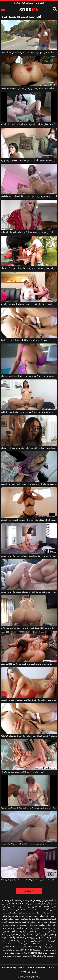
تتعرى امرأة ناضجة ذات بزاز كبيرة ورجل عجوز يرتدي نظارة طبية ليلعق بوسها (29, 808)
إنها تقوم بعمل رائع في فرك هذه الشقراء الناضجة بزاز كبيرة (28, 304)
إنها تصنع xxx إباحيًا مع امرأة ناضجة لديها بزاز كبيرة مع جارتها (28, 664)
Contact (32, 972)
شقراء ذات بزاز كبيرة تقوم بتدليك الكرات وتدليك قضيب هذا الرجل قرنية (29, 592)
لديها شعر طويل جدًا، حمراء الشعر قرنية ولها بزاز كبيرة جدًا (28, 880)
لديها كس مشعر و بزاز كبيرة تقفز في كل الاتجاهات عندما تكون (29, 196)
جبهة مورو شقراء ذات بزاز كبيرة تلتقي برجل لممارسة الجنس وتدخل (29, 376)
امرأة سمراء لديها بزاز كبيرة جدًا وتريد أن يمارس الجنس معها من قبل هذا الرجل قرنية (29, 556)
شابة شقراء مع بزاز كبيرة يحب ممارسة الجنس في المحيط (27, 52)
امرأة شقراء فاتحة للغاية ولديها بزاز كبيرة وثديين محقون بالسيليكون (29, 88)
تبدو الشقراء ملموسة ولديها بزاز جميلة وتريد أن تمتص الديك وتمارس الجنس (29, 484)
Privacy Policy (9, 968)
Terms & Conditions (36, 968)
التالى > (29, 891)
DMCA (21, 968)
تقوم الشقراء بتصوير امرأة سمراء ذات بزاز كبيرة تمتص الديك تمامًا (29, 736)
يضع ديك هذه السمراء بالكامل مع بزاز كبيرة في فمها (24, 340)
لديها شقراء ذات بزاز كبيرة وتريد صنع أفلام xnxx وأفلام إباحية (28, 628)
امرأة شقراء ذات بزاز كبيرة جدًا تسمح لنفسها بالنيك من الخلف (29, 700)
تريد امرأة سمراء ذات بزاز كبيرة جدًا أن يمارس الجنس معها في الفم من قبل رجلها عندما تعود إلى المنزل (29, 448)
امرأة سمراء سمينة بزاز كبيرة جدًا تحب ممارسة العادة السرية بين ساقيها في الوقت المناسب (29, 124)
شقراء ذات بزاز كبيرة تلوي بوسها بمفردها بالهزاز (23, 772)
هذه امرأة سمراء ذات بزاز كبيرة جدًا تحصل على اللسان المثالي (29, 412)
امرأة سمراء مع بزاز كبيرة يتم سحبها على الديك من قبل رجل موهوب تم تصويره (29, 160)
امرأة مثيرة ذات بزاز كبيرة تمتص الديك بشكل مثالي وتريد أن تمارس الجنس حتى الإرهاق (29, 520)
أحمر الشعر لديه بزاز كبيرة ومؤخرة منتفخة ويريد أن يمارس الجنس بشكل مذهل (29, 268)
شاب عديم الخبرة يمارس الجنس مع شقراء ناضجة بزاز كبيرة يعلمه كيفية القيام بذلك (29, 232)
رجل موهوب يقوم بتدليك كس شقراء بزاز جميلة (23, 844)
